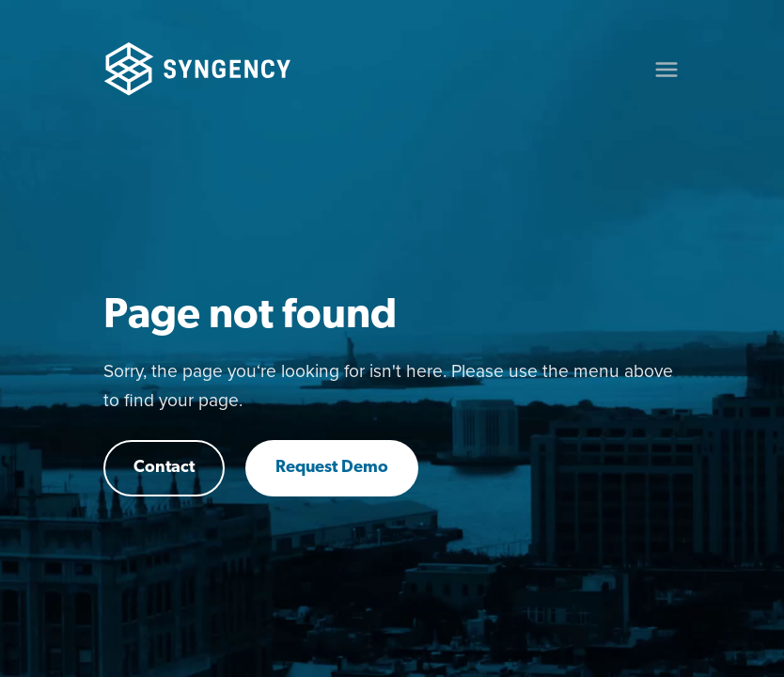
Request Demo (332, 468)
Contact (164, 468)
